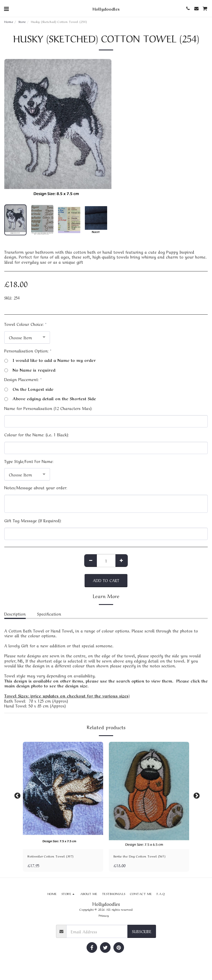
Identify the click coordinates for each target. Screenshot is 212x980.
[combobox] (27, 337)
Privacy (104, 915)
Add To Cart (106, 580)
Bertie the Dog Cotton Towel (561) (139, 856)
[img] (63, 795)
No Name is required (30, 370)
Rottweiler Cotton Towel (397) (50, 856)
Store (22, 21)
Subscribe (142, 931)
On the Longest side (29, 389)
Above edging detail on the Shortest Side (50, 399)
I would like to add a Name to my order (50, 360)
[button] (6, 8)
